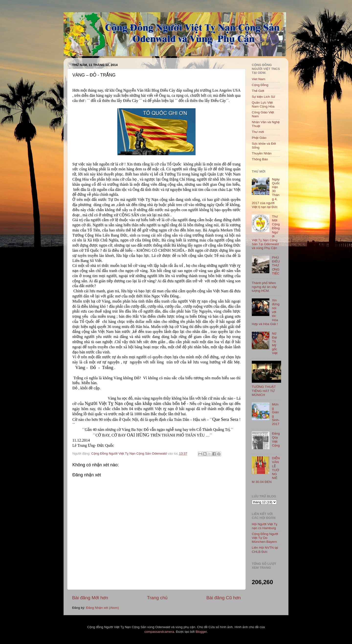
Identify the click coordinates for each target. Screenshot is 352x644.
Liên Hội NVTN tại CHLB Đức (265, 550)
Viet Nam (258, 79)
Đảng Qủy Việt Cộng (276, 439)
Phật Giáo (259, 138)
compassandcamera (159, 632)
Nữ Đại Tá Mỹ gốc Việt (275, 343)
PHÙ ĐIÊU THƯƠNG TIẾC (276, 265)
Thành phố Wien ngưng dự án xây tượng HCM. (264, 287)
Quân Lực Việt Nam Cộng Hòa (263, 104)
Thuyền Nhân (262, 153)
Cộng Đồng (260, 85)
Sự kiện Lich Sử (263, 97)
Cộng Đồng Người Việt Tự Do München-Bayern (265, 538)
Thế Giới (258, 91)
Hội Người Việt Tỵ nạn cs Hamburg (265, 526)
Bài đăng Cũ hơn (224, 598)
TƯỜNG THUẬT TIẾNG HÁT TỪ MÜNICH (264, 391)
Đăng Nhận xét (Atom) (102, 608)
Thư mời (258, 132)
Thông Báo (260, 159)
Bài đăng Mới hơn (90, 598)
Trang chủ (157, 598)
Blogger (201, 632)
